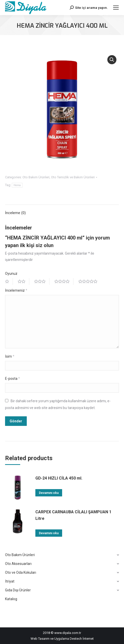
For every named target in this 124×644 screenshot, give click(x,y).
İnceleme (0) (15, 213)
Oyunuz (11, 274)
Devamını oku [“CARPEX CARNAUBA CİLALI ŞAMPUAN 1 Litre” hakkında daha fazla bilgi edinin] (49, 533)
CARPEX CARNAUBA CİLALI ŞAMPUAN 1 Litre (73, 515)
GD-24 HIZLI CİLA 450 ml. (59, 478)
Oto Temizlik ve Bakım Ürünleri (73, 177)
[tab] (62, 210)
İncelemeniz (16, 290)
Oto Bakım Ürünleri (36, 177)
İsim (10, 356)
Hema (17, 185)
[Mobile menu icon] (116, 8)
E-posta (13, 379)
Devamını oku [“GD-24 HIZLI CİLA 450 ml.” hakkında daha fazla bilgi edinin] (49, 493)
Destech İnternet (82, 639)
